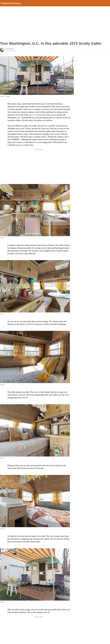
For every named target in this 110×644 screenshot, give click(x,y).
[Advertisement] (55, 24)
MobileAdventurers (11, 3)
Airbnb (34, 115)
